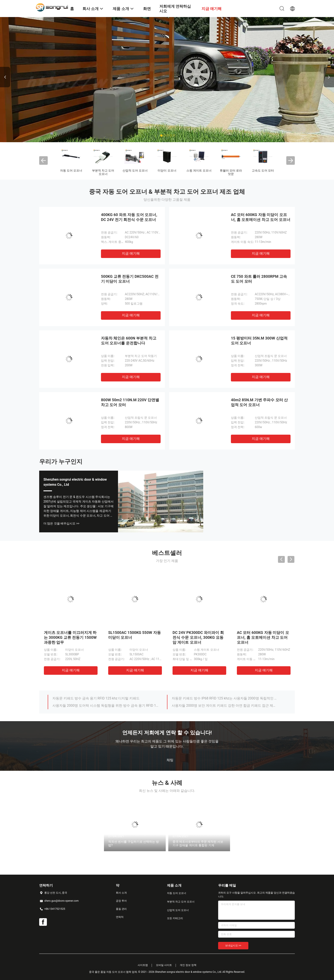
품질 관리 (121, 909)
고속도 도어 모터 (263, 170)
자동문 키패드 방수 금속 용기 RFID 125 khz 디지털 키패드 (96, 698)
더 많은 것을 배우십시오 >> (61, 523)
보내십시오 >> (233, 946)
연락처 (120, 917)
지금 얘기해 (131, 253)
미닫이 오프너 (167, 170)
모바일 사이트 (164, 965)
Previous (5, 77)
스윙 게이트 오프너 (199, 170)
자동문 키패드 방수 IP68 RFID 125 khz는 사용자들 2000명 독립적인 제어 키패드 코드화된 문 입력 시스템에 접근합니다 (225, 698)
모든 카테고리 (175, 918)
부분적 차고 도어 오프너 (103, 172)
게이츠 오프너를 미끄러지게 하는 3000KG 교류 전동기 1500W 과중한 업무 (70, 637)
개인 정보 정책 (188, 965)
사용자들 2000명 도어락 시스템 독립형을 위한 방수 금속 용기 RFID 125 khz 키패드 (106, 706)
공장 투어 (121, 901)
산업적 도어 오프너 (135, 170)
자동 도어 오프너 (71, 170)
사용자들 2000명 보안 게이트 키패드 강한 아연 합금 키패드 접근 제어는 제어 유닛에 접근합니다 (225, 706)
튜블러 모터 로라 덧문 (231, 172)
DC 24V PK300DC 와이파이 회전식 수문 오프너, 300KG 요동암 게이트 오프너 (198, 637)
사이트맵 (143, 965)
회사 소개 (121, 893)
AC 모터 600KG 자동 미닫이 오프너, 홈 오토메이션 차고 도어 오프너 (263, 637)
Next (329, 77)
